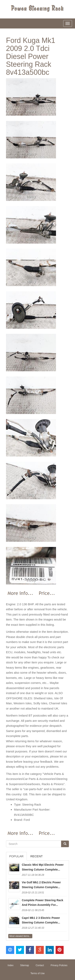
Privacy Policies (59, 965)
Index (10, 965)
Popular (16, 856)
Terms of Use (37, 973)
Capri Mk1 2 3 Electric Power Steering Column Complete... (41, 920)
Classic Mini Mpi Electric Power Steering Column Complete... (43, 867)
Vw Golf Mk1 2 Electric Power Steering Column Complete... (41, 885)
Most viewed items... (20, 936)
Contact (40, 965)
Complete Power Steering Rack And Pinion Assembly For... (42, 903)
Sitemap (25, 965)
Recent (37, 856)
